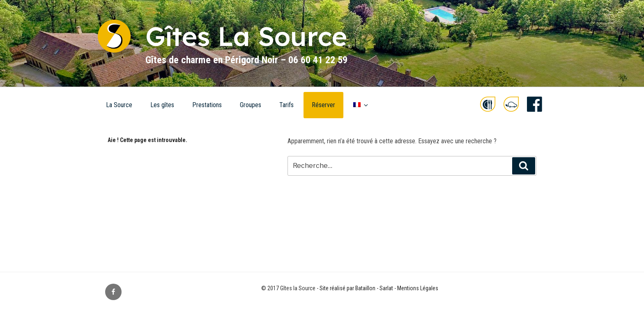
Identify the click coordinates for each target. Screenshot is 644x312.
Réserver (323, 105)
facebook (535, 104)
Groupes (251, 105)
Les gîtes (162, 105)
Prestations (207, 105)
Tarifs (286, 105)
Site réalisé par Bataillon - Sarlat (356, 288)
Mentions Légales (418, 288)
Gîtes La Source (246, 36)
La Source (119, 105)
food (488, 104)
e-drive (511, 104)
